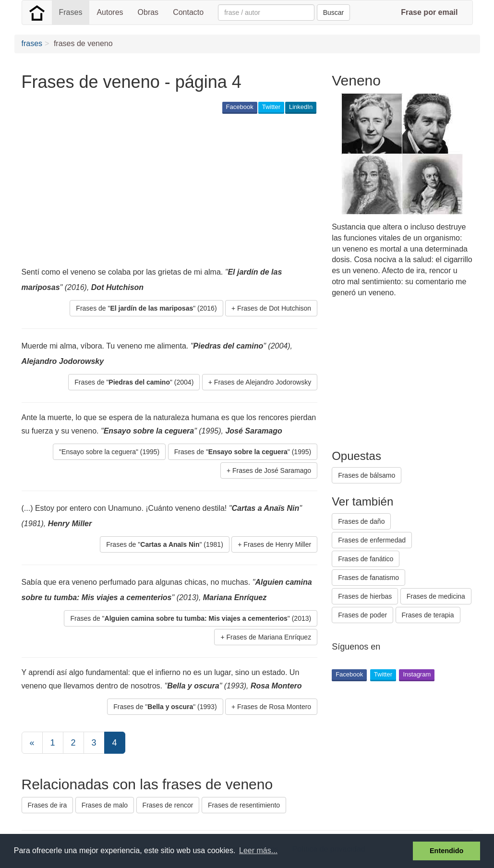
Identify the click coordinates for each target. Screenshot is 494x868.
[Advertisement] (196, 190)
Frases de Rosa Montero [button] (274, 707)
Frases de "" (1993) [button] (165, 707)
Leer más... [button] (258, 850)
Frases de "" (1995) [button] (243, 452)
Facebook (240, 107)
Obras (148, 12)
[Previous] (32, 743)
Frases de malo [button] (105, 805)
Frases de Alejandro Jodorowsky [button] (263, 382)
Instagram (417, 674)
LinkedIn (301, 107)
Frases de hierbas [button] (365, 596)
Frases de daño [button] (361, 521)
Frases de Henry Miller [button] (277, 544)
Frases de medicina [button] (436, 596)
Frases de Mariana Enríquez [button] (269, 637)
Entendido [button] (446, 851)
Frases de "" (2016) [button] (146, 308)
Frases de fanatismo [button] (368, 578)
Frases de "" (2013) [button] (191, 618)
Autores (110, 12)
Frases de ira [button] (48, 805)
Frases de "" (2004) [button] (134, 382)
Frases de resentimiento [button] (244, 805)
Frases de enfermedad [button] (372, 540)
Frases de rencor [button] (168, 805)
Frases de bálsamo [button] (367, 475)
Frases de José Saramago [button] (272, 470)
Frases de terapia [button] (428, 615)
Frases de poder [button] (362, 615)
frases (32, 43)
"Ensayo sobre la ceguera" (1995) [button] (109, 452)
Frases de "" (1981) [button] (165, 544)
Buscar (334, 12)
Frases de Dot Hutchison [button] (274, 308)
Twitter (271, 107)
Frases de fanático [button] (366, 559)
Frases (71, 12)
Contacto (188, 12)
